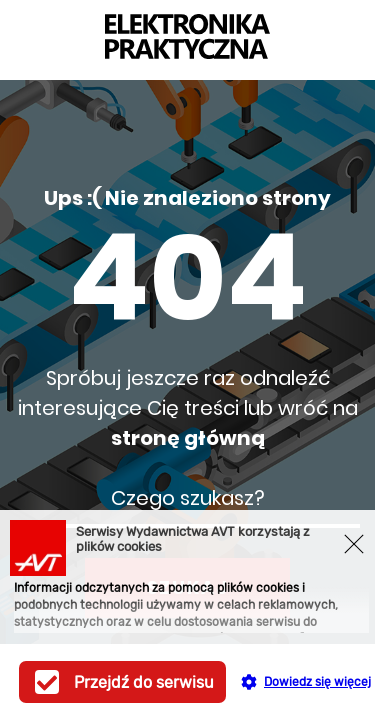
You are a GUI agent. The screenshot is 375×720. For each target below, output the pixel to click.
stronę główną (188, 438)
